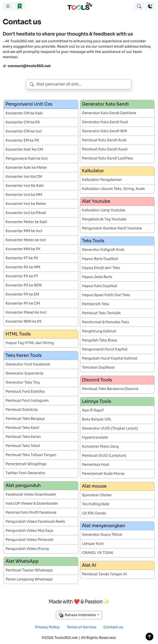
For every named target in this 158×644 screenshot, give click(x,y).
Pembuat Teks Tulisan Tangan (31, 455)
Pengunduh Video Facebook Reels (35, 522)
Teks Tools (93, 241)
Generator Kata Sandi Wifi (105, 131)
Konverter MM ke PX (23, 249)
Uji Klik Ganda (94, 513)
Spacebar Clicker (97, 495)
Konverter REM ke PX (24, 321)
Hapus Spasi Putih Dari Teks (106, 295)
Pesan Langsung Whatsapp (29, 579)
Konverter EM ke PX (22, 140)
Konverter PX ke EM (22, 294)
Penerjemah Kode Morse (103, 474)
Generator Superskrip (25, 373)
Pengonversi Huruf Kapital (105, 349)
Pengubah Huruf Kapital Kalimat (110, 358)
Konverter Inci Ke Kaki (25, 186)
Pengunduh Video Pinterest (30, 540)
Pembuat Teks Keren (23, 437)
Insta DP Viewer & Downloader (32, 503)
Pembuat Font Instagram (27, 401)
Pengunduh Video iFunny (27, 549)
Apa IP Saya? (93, 410)
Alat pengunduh (23, 486)
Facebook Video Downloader (31, 494)
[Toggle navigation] (8, 6)
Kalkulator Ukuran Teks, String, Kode (113, 189)
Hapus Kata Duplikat (100, 286)
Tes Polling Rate (96, 504)
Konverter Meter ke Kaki (26, 222)
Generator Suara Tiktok (102, 535)
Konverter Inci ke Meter (26, 204)
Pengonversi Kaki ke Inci (27, 158)
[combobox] (79, 84)
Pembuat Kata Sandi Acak (104, 140)
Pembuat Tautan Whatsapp (29, 570)
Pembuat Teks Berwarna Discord (110, 389)
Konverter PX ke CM (23, 303)
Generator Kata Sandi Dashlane (109, 113)
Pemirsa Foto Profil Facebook (31, 512)
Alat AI (89, 565)
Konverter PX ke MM (23, 267)
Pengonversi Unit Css (29, 104)
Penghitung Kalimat (99, 331)
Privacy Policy (47, 627)
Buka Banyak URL (97, 419)
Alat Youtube (96, 201)
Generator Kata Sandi (105, 104)
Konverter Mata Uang (100, 446)
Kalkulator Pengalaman (102, 180)
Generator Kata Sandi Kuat (105, 122)
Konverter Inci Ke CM (24, 177)
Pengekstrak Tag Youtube (104, 219)
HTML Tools (18, 334)
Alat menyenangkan (104, 526)
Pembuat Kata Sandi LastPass (108, 158)
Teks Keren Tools (24, 355)
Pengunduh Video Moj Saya (29, 531)
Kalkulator (93, 171)
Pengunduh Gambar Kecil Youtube (112, 228)
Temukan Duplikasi (98, 367)
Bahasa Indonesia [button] (78, 615)
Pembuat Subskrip (22, 410)
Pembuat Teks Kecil (22, 428)
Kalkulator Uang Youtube (104, 210)
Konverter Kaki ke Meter (26, 168)
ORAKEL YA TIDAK (98, 553)
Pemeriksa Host (96, 465)
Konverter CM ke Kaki (24, 113)
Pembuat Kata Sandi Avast (105, 149)
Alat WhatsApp (22, 561)
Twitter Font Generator (26, 473)
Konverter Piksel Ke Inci (26, 312)
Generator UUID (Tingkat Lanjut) (110, 428)
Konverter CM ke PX (23, 122)
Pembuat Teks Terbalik (101, 313)
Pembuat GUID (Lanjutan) (104, 456)
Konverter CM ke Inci (24, 131)
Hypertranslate (95, 437)
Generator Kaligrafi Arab (103, 250)
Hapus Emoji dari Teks (101, 268)
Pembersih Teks (96, 304)
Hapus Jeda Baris (97, 277)
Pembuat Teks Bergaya (25, 419)
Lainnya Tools (97, 401)
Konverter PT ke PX (22, 258)
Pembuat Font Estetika (25, 391)
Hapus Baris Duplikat (100, 259)
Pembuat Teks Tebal (23, 446)
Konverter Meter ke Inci (26, 240)
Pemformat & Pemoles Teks (106, 322)
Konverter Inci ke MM (24, 195)
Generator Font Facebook (28, 364)
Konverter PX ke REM (24, 285)
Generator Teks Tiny (23, 382)
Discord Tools (97, 380)
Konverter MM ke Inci (24, 231)
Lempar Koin (93, 544)
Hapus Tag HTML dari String (30, 343)
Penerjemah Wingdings (26, 464)
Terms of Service (82, 627)
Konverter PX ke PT (22, 276)
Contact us (113, 627)
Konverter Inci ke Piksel (26, 213)
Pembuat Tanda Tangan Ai (105, 574)
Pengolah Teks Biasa (100, 340)
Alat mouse (94, 486)
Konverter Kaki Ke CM (24, 149)
